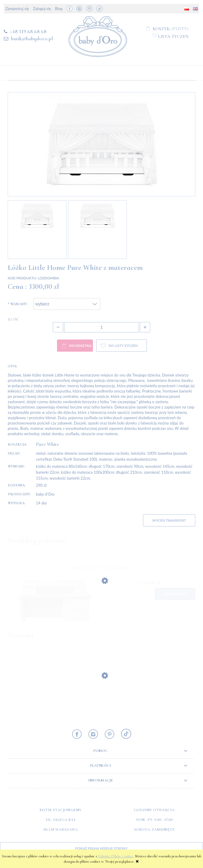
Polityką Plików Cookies (116, 856)
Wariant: (18, 304)
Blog (59, 9)
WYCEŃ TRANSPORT (169, 520)
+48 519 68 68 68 (28, 31)
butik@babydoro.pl (32, 39)
